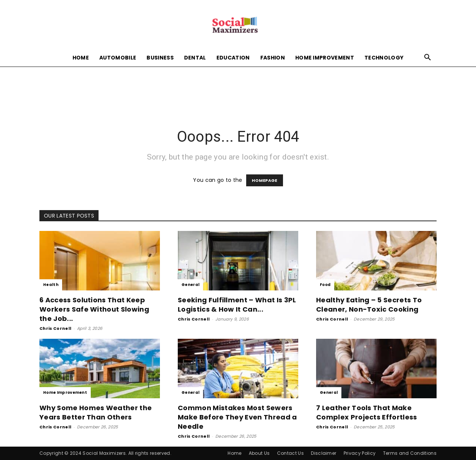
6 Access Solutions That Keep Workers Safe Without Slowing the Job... (94, 309)
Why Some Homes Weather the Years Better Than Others (96, 412)
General (190, 285)
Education (233, 58)
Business (160, 58)
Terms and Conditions (410, 453)
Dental (195, 58)
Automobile (118, 58)
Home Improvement (325, 58)
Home (81, 58)
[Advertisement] (238, 92)
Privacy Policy (360, 453)
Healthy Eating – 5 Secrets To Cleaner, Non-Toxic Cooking (369, 305)
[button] (428, 58)
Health (51, 285)
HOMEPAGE (265, 180)
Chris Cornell (55, 328)
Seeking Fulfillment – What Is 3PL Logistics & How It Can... (237, 305)
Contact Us (290, 453)
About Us (259, 453)
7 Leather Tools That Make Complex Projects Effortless (367, 412)
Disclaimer (324, 453)
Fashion (273, 58)
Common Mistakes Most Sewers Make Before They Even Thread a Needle (237, 417)
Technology (384, 58)
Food (325, 285)
